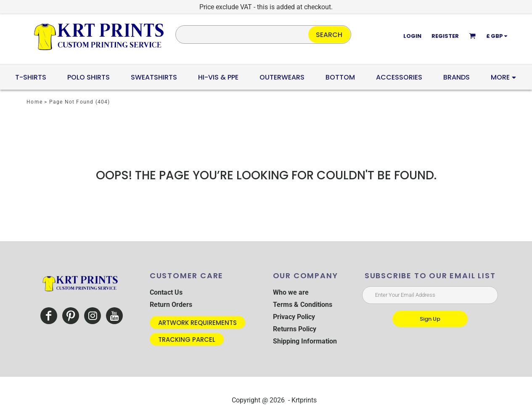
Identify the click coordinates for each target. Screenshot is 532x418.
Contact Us (166, 292)
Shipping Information (305, 341)
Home (34, 102)
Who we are (291, 292)
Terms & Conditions (303, 305)
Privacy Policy (294, 317)
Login (412, 36)
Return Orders (171, 305)
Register (445, 36)
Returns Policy (295, 329)
